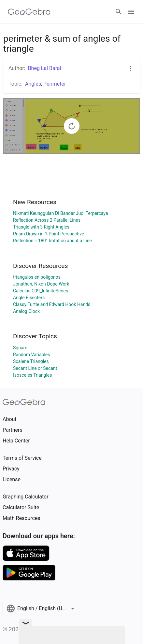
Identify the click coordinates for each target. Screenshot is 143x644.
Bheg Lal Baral (45, 68)
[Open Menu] (131, 12)
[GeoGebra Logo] (29, 12)
